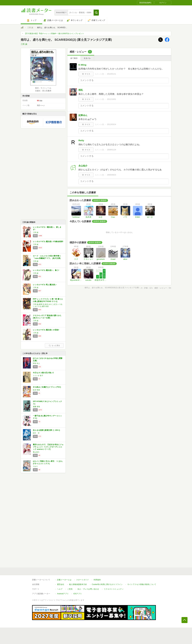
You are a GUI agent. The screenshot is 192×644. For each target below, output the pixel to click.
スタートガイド (82, 580)
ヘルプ (60, 589)
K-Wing (82, 65)
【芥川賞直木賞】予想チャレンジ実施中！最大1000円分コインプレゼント (54, 34)
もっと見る (54, 345)
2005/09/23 (112, 175)
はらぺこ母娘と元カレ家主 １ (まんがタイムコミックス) (48, 462)
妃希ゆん (83, 115)
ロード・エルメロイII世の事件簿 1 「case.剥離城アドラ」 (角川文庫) (47, 257)
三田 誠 (30, 28)
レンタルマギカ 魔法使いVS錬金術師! (48, 242)
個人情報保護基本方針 (78, 584)
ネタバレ (87, 58)
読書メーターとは (64, 580)
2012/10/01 (112, 99)
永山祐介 (83, 166)
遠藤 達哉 (36, 407)
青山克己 (36, 452)
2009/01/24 (112, 150)
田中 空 (36, 433)
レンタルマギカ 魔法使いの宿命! (46, 330)
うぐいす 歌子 (38, 376)
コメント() (99, 74)
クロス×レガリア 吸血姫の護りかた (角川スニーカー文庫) (47, 317)
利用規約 (97, 580)
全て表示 (74, 58)
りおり (35, 466)
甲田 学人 (36, 363)
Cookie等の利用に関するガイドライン (107, 584)
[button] (96, 13)
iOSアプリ (78, 594)
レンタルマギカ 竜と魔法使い (45, 285)
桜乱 (81, 90)
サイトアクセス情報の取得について (142, 584)
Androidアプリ (63, 594)
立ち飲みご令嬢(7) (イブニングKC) (47, 387)
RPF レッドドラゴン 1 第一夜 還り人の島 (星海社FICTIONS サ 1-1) (48, 300)
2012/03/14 (112, 124)
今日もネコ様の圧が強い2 (43, 373)
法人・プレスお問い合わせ (88, 589)
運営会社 (61, 584)
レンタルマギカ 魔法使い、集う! (46, 270)
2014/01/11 (112, 74)
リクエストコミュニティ (114, 589)
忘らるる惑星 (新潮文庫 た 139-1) (46, 430)
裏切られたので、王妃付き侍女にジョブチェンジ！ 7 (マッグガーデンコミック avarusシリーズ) (48, 447)
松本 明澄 (36, 390)
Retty (81, 140)
